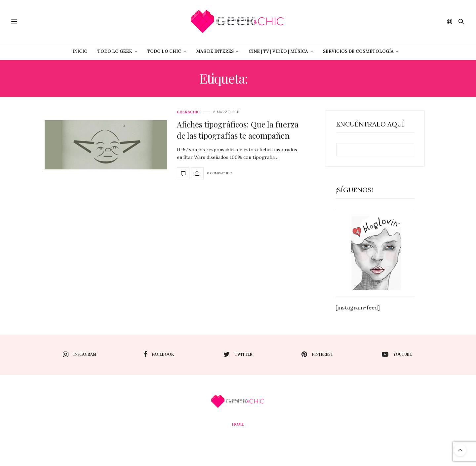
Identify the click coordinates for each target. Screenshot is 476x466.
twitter (238, 354)
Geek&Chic (188, 112)
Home (238, 424)
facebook (159, 354)
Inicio (80, 51)
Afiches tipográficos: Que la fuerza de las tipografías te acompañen (238, 130)
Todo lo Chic (164, 51)
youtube (397, 354)
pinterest (317, 354)
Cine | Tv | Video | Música (278, 51)
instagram (79, 354)
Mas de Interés (215, 51)
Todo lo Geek (115, 51)
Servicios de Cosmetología (358, 51)
